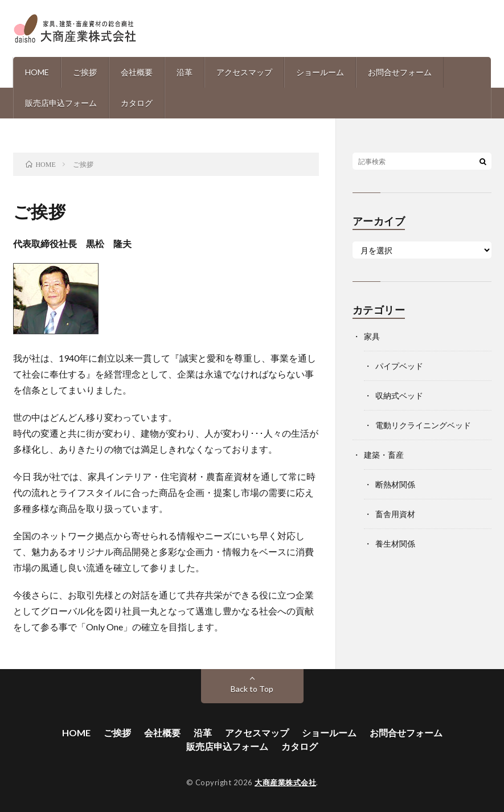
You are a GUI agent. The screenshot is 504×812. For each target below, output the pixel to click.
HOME (37, 72)
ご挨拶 (85, 72)
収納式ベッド (399, 395)
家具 (372, 336)
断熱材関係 (395, 484)
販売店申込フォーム (61, 103)
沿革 (185, 72)
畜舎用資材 (395, 514)
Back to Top (252, 689)
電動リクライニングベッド (423, 425)
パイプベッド (399, 366)
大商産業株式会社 (285, 782)
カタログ (137, 103)
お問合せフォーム (400, 72)
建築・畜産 (384, 455)
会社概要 (137, 72)
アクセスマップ (244, 72)
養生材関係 (395, 544)
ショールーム (320, 72)
